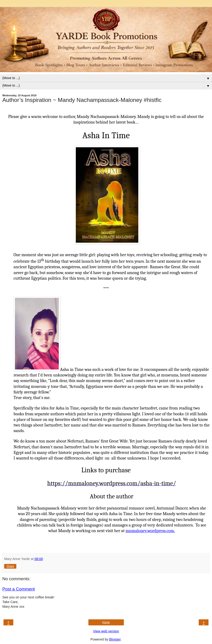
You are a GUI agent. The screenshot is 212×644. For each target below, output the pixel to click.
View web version (106, 631)
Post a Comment (19, 589)
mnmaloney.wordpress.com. (150, 531)
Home (106, 622)
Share (10, 566)
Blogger (115, 639)
